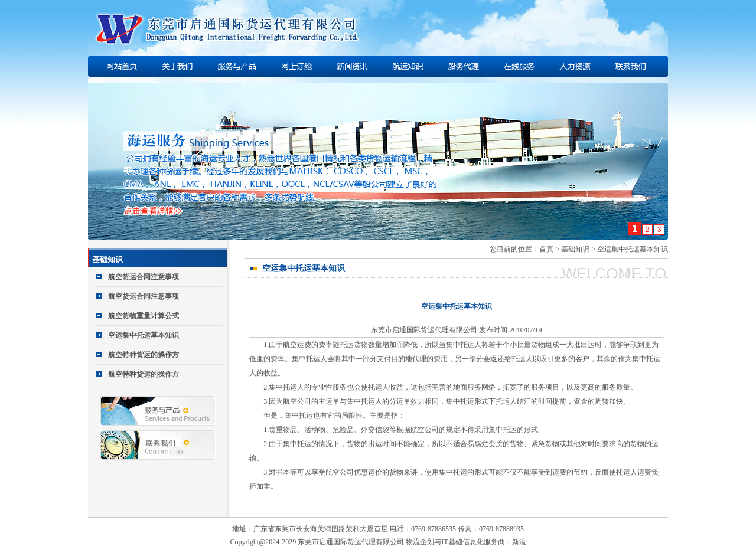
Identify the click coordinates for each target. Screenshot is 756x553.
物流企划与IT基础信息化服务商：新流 (466, 542)
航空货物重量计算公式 (144, 316)
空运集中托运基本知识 (144, 335)
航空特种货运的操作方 (144, 355)
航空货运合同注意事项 (144, 277)
